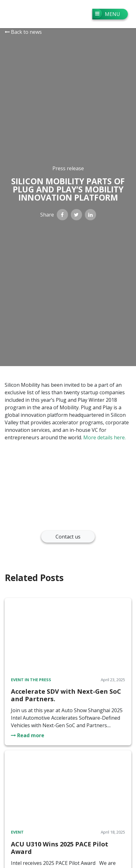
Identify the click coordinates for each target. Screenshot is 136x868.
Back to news (23, 32)
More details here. (104, 437)
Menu (106, 14)
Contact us (68, 537)
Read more (28, 735)
